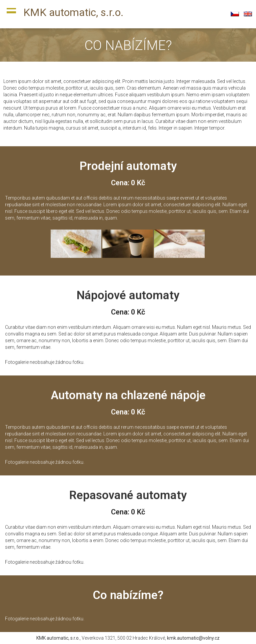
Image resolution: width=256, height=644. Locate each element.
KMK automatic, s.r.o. (73, 12)
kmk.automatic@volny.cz (193, 638)
